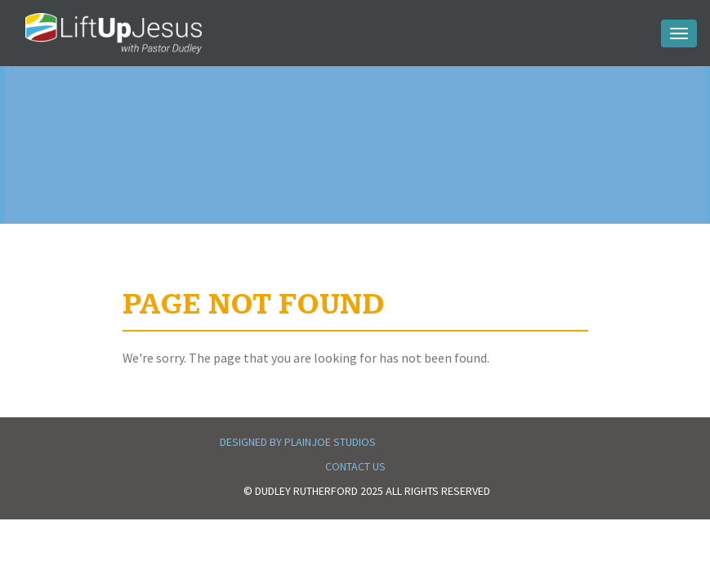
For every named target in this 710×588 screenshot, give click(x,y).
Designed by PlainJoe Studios (298, 442)
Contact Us (355, 466)
